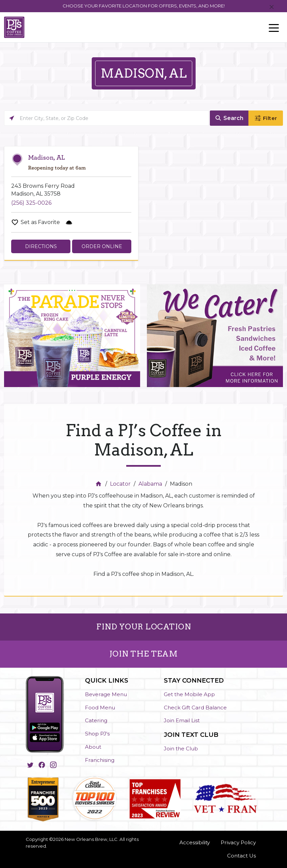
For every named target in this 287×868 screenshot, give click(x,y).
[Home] (99, 484)
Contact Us (241, 856)
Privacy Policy (238, 842)
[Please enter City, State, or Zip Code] (106, 118)
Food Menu (100, 708)
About (93, 747)
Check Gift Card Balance (195, 708)
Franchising (100, 760)
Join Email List (182, 720)
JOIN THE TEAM (144, 654)
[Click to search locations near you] (12, 118)
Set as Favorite (40, 222)
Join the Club (181, 749)
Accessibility (195, 842)
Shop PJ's (97, 734)
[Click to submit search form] (229, 118)
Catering (96, 720)
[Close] (272, 7)
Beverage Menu (106, 694)
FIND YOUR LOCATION (143, 627)
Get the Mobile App (189, 694)
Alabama (150, 484)
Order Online (102, 246)
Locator (120, 484)
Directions (41, 246)
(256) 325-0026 (31, 203)
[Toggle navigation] (274, 27)
